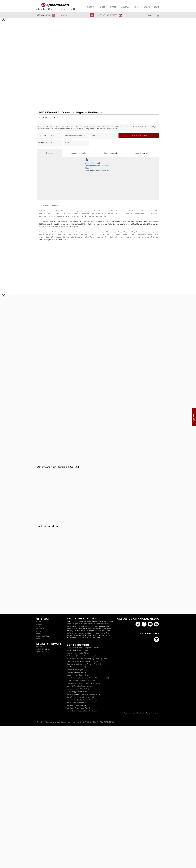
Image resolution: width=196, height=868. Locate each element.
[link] (158, 15)
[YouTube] (150, 624)
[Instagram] (138, 624)
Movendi (155, 713)
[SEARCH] (73, 16)
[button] (48, 15)
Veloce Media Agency (52, 722)
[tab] (49, 153)
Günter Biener (145, 713)
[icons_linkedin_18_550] (156, 624)
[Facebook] (144, 624)
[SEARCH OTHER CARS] (139, 135)
